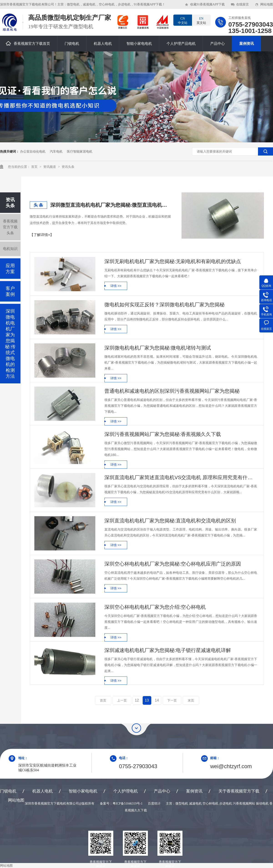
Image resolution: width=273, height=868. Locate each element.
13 (147, 700)
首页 (35, 167)
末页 (191, 700)
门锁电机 (72, 44)
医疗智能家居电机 (80, 151)
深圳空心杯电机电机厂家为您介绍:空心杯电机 (155, 607)
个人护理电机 (126, 791)
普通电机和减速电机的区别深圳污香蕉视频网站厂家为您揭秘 (172, 391)
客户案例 (10, 291)
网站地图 (267, 4)
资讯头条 (68, 167)
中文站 (183, 20)
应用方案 (10, 269)
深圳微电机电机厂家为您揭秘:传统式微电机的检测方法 (10, 344)
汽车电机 (56, 151)
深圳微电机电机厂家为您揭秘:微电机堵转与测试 (158, 348)
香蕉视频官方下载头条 (10, 227)
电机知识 (10, 249)
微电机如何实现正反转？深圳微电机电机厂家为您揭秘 (164, 305)
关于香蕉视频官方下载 (239, 791)
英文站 (201, 20)
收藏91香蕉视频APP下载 (207, 4)
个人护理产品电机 (181, 44)
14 (157, 700)
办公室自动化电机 (33, 151)
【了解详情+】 (42, 235)
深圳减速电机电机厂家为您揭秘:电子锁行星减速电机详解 (168, 650)
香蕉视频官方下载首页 (28, 43)
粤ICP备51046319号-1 (128, 804)
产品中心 (217, 44)
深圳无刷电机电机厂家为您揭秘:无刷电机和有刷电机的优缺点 (173, 261)
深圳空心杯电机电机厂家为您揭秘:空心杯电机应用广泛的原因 (173, 564)
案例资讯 (247, 44)
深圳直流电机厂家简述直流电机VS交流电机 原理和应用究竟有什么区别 (181, 477)
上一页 (122, 700)
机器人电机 (103, 44)
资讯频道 (50, 167)
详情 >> (116, 286)
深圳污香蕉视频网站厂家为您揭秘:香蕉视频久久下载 (163, 434)
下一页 (172, 700)
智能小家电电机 (139, 44)
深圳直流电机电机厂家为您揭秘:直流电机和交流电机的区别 (170, 521)
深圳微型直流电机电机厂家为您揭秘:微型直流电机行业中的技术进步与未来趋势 (111, 205)
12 (137, 700)
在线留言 (243, 4)
